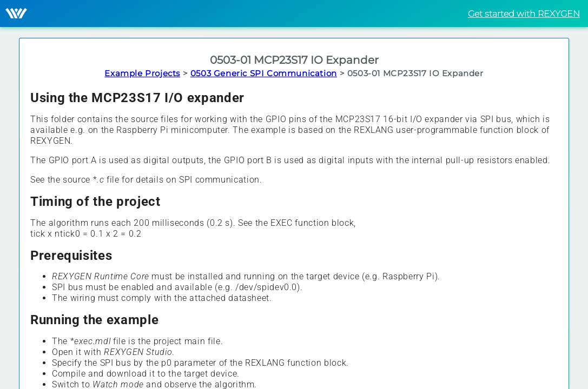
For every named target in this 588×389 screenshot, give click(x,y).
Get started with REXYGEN (524, 14)
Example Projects (142, 73)
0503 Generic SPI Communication (264, 73)
